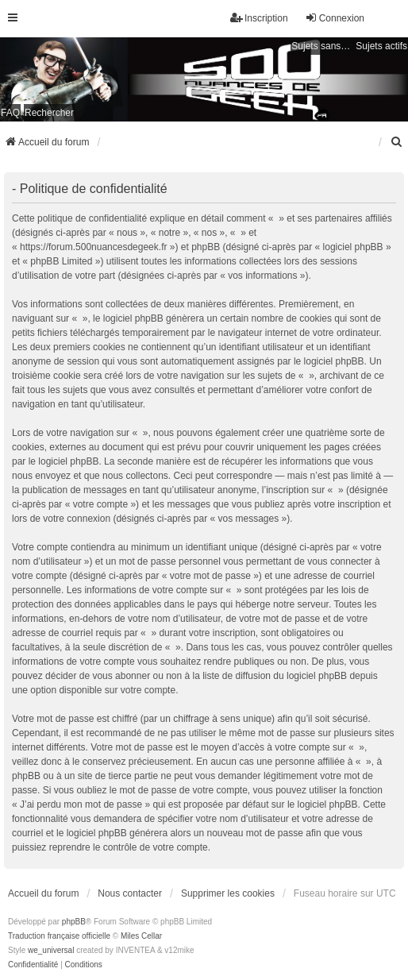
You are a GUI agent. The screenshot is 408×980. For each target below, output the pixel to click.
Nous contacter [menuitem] (130, 893)
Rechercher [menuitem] (49, 113)
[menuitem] (397, 142)
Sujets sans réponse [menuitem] (321, 46)
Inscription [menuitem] (259, 18)
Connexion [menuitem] (335, 18)
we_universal (51, 950)
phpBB (74, 922)
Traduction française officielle (59, 936)
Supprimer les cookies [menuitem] (228, 893)
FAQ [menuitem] (10, 113)
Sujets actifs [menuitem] (381, 46)
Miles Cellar (141, 936)
